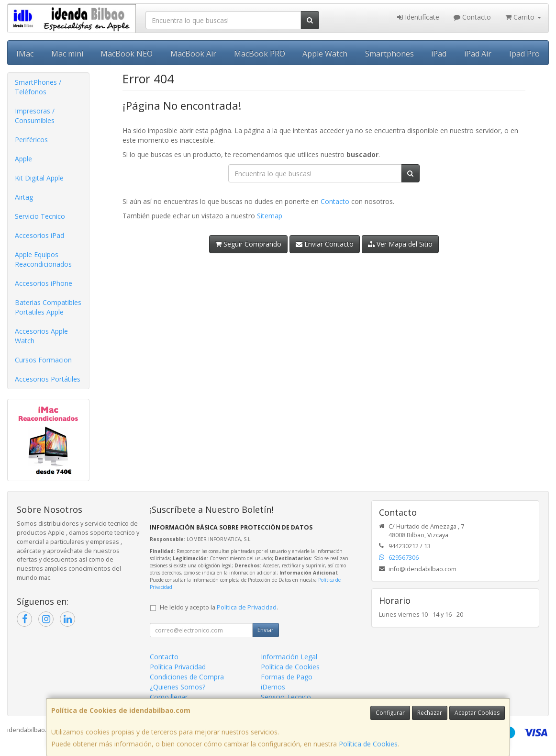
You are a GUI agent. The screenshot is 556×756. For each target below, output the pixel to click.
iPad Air (478, 54)
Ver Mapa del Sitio (400, 244)
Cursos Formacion (43, 360)
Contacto (472, 17)
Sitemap (270, 216)
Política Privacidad (178, 667)
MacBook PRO (260, 54)
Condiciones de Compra (187, 677)
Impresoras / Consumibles (35, 116)
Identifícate (418, 17)
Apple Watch (325, 54)
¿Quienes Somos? (178, 687)
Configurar (390, 713)
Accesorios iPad (39, 235)
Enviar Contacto (325, 244)
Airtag (24, 197)
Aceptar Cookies (477, 713)
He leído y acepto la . (219, 607)
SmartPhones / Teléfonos (38, 87)
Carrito (523, 17)
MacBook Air (193, 54)
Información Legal (289, 657)
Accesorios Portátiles (48, 379)
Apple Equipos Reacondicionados (43, 259)
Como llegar (169, 697)
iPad (439, 54)
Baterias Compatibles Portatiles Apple (48, 307)
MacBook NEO (127, 54)
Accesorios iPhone (44, 283)
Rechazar (430, 713)
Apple (23, 159)
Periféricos (31, 140)
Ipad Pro (524, 54)
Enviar (266, 630)
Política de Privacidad (247, 607)
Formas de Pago (287, 677)
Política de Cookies (368, 744)
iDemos (273, 687)
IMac (25, 54)
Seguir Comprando (248, 244)
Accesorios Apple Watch (41, 336)
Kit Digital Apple (39, 178)
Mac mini (67, 54)
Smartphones (389, 54)
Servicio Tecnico (40, 216)
